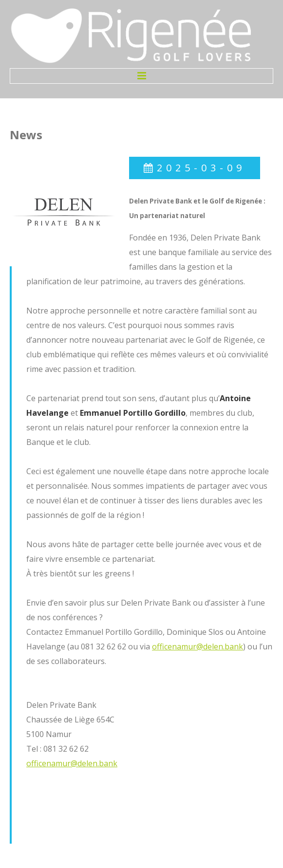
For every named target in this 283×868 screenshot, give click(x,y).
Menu (141, 76)
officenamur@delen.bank (198, 646)
